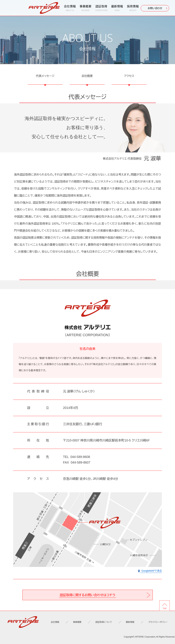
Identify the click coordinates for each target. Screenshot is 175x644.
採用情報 (133, 8)
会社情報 (70, 8)
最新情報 (117, 8)
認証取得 (101, 8)
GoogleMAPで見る (150, 571)
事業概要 (86, 8)
